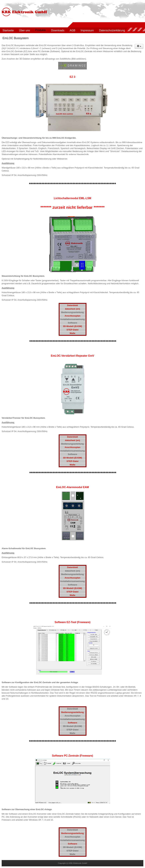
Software (72, 723)
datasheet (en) (72, 309)
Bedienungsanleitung (72, 712)
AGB (72, 30)
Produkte (41, 30)
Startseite (8, 30)
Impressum (87, 30)
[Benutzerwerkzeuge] (139, 46)
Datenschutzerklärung (112, 30)
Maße (72, 333)
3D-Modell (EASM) (73, 326)
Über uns (25, 30)
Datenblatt (72, 305)
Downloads (58, 30)
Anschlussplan (73, 316)
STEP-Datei (72, 330)
